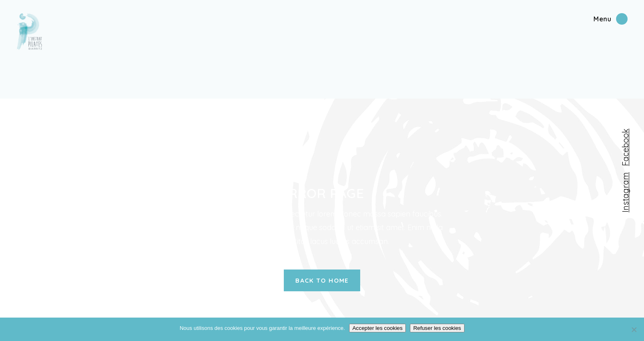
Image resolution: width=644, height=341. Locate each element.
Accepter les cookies (377, 328)
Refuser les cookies (437, 328)
